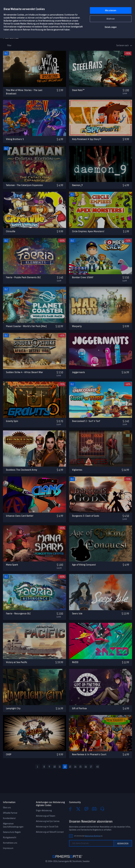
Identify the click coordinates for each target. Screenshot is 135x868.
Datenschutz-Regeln (12, 832)
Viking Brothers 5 (15, 139)
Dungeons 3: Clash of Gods (86, 516)
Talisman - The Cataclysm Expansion (24, 185)
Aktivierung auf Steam (46, 816)
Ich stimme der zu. (88, 836)
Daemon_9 (77, 185)
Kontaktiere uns (10, 843)
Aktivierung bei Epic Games (48, 821)
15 (80, 767)
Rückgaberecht (10, 837)
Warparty (77, 326)
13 (70, 767)
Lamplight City (13, 708)
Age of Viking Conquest (84, 565)
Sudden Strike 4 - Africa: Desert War (24, 372)
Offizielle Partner (10, 813)
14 (75, 767)
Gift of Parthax (79, 708)
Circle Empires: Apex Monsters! (88, 231)
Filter (9, 45)
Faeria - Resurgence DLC (18, 613)
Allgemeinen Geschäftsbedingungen (13, 825)
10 (55, 767)
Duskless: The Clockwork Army (22, 470)
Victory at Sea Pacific (17, 662)
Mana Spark (12, 565)
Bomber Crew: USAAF (83, 277)
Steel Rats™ (78, 90)
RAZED (75, 662)
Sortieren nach (122, 45)
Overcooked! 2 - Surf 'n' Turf (86, 421)
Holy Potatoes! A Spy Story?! (87, 139)
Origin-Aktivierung (44, 811)
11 (60, 767)
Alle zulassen (111, 10)
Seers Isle (77, 613)
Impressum (8, 848)
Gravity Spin (12, 421)
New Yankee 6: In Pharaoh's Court (89, 754)
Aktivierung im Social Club (47, 827)
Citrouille (11, 231)
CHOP (9, 754)
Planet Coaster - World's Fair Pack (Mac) (26, 326)
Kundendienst (9, 818)
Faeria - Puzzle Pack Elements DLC (23, 277)
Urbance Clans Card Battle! (20, 516)
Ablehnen (111, 19)
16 (86, 767)
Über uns (7, 808)
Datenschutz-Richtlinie (93, 836)
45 (98, 767)
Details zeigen (111, 27)
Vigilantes (77, 470)
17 (91, 767)
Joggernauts (78, 372)
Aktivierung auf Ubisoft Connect (50, 832)
